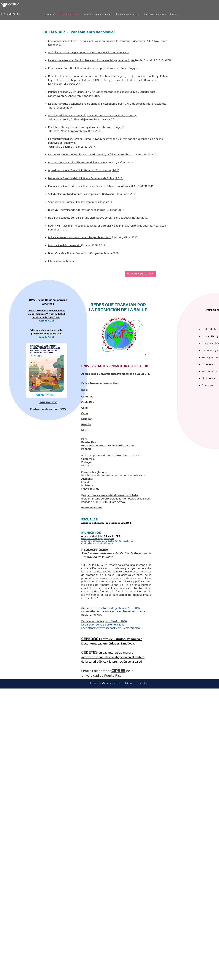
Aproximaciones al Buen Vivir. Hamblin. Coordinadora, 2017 (83, 170)
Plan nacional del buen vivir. (65, 245)
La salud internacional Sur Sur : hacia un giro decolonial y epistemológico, (92, 60)
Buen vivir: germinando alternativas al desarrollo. (77, 210)
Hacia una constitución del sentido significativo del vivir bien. (84, 218)
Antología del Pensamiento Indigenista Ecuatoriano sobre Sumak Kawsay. (92, 115)
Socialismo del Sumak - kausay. (67, 202)
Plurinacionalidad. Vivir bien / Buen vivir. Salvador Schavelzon (84, 186)
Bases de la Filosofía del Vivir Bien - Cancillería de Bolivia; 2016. (85, 178)
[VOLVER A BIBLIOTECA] (140, 274)
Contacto (207, 385)
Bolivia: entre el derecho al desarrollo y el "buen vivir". (80, 237)
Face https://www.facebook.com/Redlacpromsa (111, 628)
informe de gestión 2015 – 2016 (120, 608)
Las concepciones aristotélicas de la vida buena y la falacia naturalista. (90, 154)
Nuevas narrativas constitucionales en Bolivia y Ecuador (81, 104)
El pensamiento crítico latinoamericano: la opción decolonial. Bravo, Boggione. (94, 68)
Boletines (87, 507)
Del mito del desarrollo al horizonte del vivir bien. (77, 162)
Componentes (210, 343)
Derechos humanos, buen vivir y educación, (74, 76)
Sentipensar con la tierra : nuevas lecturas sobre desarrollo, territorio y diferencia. (97, 41)
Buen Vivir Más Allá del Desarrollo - (69, 253)
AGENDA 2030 (48, 402)
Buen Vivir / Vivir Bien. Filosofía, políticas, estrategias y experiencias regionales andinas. (101, 226)
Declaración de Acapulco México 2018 (104, 621)
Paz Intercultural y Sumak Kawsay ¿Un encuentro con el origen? (86, 127)
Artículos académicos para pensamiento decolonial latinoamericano (89, 52)
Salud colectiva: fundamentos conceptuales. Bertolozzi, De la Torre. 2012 (92, 194)
